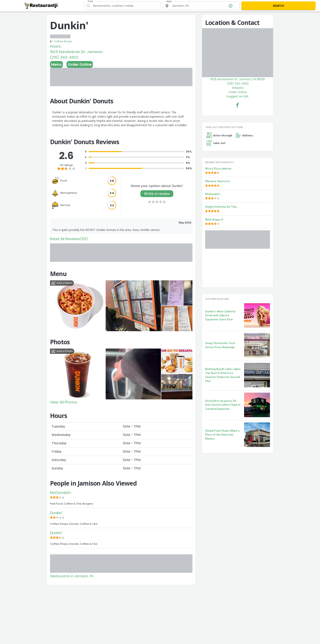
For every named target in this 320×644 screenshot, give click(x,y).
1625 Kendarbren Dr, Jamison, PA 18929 (238, 79)
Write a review (157, 194)
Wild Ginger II (214, 219)
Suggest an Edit (238, 96)
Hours (55, 46)
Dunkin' (56, 513)
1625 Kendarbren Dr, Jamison (76, 52)
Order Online (80, 64)
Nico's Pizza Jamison (218, 168)
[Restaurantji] (41, 6)
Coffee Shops (63, 41)
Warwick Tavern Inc (218, 181)
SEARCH (278, 6)
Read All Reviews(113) (69, 239)
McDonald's (60, 493)
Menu (56, 64)
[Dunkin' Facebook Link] (238, 105)
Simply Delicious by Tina (221, 207)
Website (238, 88)
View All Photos (64, 402)
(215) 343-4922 (64, 57)
